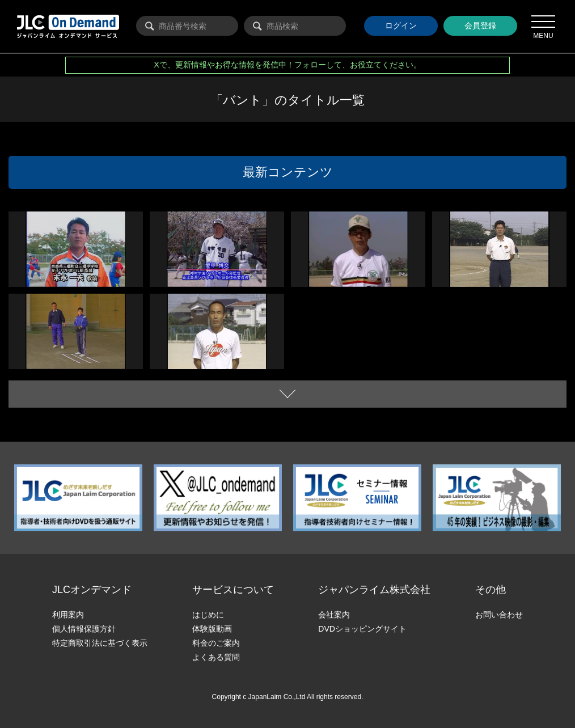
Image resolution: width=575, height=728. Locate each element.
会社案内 (334, 615)
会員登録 (480, 26)
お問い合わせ (499, 615)
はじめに (208, 615)
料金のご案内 (216, 643)
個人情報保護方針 (84, 629)
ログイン (401, 26)
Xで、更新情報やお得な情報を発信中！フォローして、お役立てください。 (287, 65)
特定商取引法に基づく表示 (100, 643)
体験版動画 (212, 629)
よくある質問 (216, 657)
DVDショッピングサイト (362, 629)
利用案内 (68, 615)
